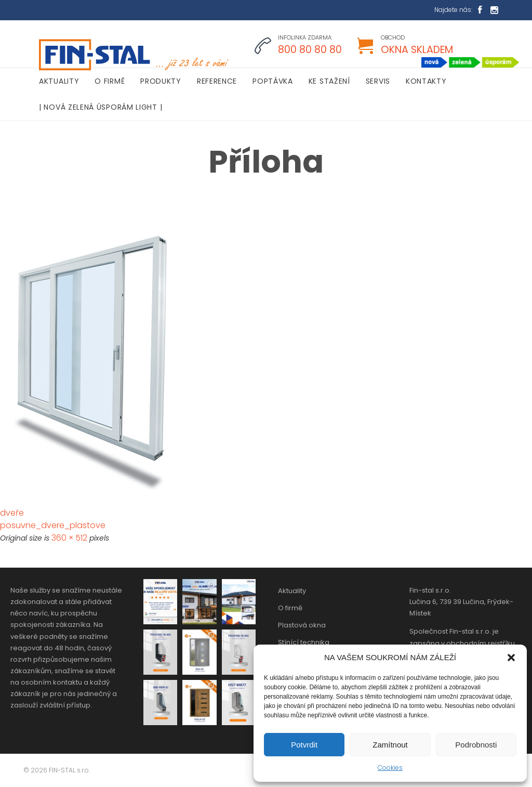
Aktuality (292, 591)
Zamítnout (390, 745)
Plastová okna (302, 625)
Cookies (390, 768)
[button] (511, 658)
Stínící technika (304, 642)
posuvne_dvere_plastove (53, 525)
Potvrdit (304, 745)
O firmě (290, 608)
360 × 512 (69, 538)
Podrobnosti (476, 745)
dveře (12, 513)
